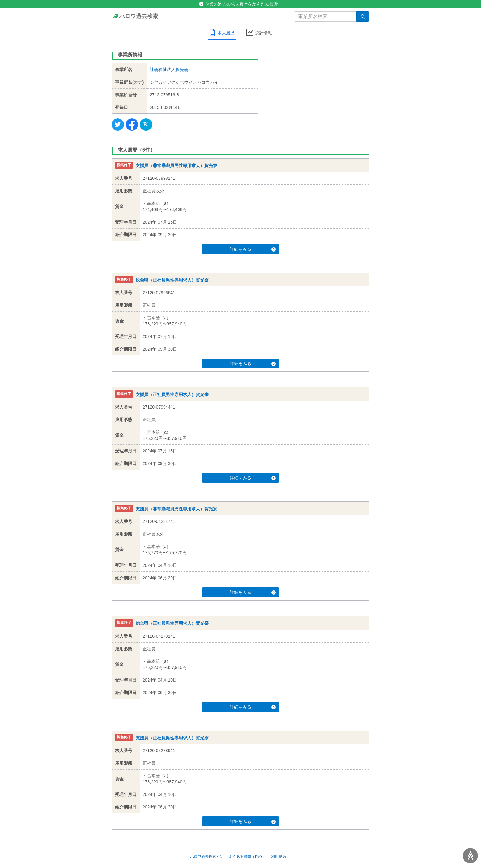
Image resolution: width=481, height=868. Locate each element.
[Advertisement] (319, 87)
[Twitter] (118, 125)
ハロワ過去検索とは (207, 857)
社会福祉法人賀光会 (169, 70)
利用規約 (279, 857)
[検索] (363, 17)
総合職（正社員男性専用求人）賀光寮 (172, 280)
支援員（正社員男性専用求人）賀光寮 (172, 394)
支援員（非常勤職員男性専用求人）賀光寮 (176, 166)
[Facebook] (132, 125)
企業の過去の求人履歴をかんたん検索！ (241, 4)
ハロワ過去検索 (135, 17)
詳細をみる (252, 249)
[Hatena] (146, 125)
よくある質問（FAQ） (247, 857)
